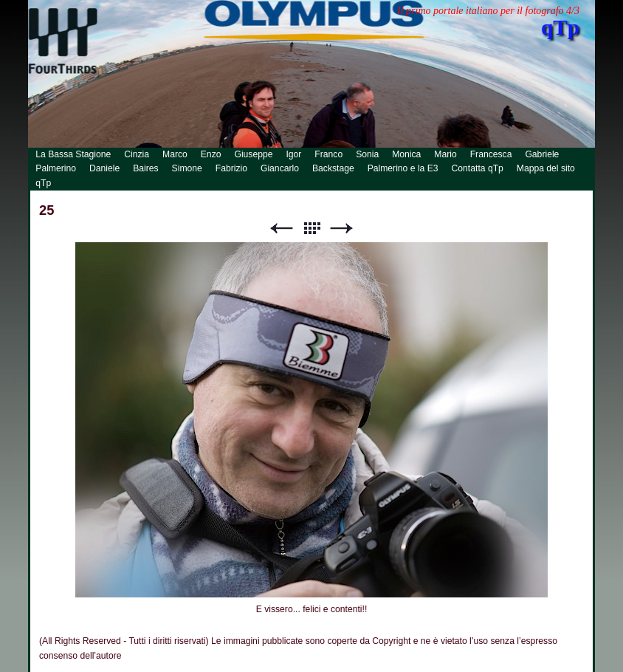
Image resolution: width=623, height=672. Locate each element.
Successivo (342, 229)
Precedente (281, 229)
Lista (311, 229)
